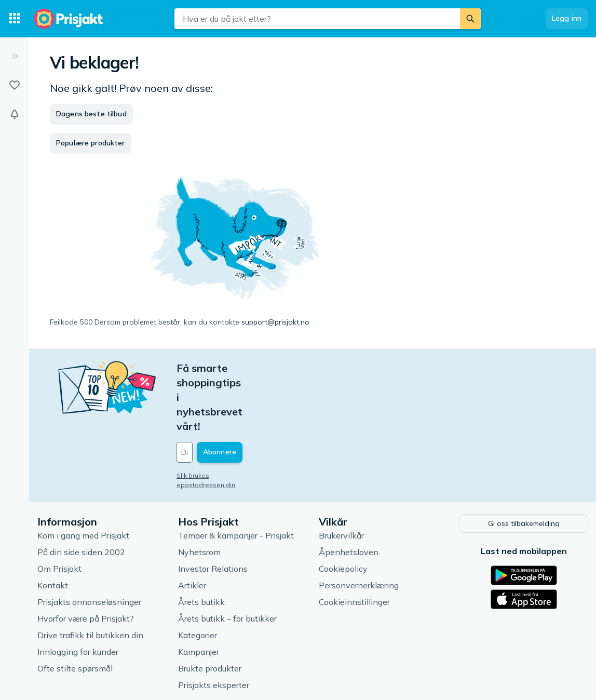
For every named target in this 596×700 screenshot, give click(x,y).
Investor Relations (213, 509)
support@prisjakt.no (275, 322)
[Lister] (15, 85)
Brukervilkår (341, 476)
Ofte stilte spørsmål (75, 609)
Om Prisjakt (59, 509)
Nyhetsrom (199, 493)
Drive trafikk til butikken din (90, 576)
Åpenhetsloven (349, 493)
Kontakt (53, 526)
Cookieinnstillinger (354, 543)
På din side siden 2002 (81, 493)
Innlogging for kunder (78, 593)
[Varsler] (15, 114)
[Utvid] (15, 56)
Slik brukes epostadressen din (223, 417)
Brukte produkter (210, 609)
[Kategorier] (15, 19)
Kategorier (198, 576)
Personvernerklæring (359, 526)
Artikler (192, 526)
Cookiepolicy (343, 509)
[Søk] (470, 19)
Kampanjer (199, 593)
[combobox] (317, 19)
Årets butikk (201, 543)
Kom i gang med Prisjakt (83, 476)
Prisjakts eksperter (214, 626)
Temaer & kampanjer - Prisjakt (236, 476)
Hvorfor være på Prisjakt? (86, 559)
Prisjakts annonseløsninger (89, 543)
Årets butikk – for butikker (227, 559)
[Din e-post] (247, 394)
